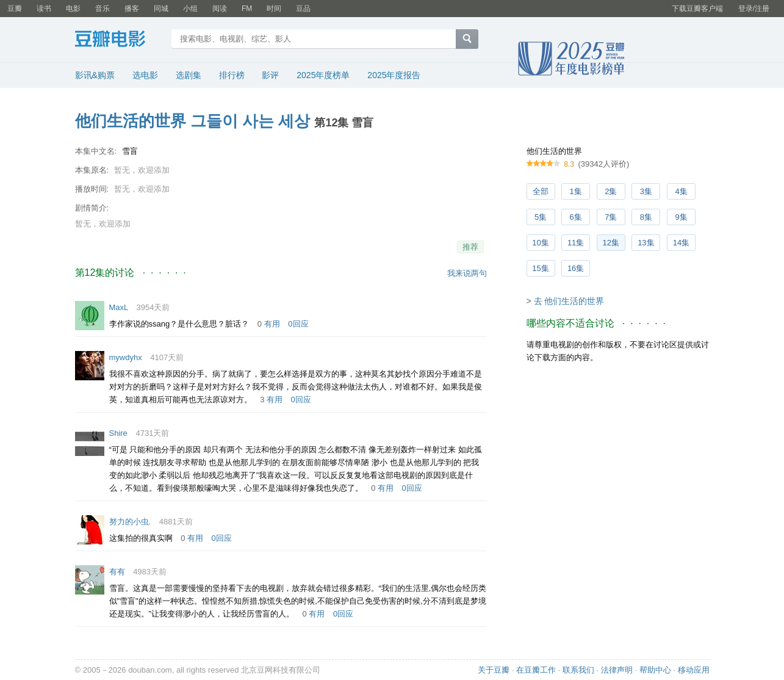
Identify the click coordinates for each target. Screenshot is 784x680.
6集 (576, 217)
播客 (132, 9)
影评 (270, 75)
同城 (161, 9)
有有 (117, 572)
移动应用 (694, 670)
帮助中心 (655, 670)
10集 (540, 243)
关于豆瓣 (494, 670)
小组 (190, 9)
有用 (272, 324)
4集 (681, 191)
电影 (73, 9)
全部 (541, 191)
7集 (611, 217)
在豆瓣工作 (536, 670)
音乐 (102, 9)
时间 (274, 9)
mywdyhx (126, 357)
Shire (118, 433)
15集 (540, 268)
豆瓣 (15, 9)
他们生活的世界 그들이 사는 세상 (193, 121)
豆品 (303, 9)
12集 (611, 243)
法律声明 (617, 670)
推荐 (470, 247)
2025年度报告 (394, 75)
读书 (44, 9)
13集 (646, 243)
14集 (681, 243)
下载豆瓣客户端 (697, 9)
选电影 (145, 75)
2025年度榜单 (323, 75)
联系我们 (578, 670)
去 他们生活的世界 (569, 301)
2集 (611, 191)
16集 (576, 268)
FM (247, 9)
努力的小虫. (130, 522)
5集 (541, 217)
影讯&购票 (95, 75)
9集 (681, 217)
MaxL (119, 307)
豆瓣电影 (119, 40)
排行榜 (232, 75)
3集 (646, 191)
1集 (576, 191)
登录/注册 (754, 9)
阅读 (220, 9)
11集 (576, 243)
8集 (646, 217)
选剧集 (189, 75)
